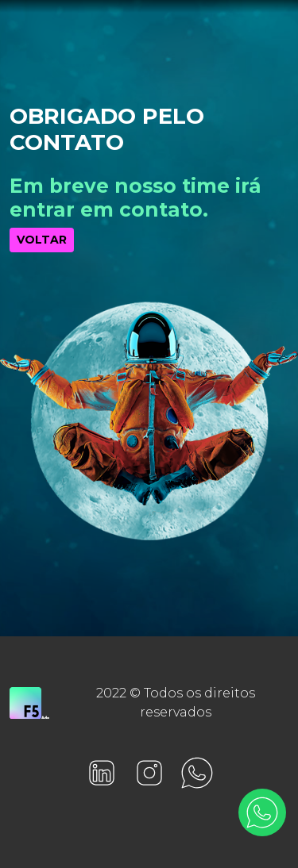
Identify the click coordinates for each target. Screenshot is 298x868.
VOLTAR (42, 240)
